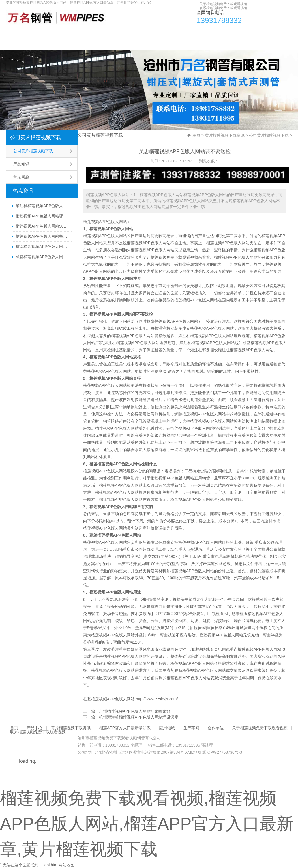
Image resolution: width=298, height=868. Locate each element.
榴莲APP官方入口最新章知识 (147, 32)
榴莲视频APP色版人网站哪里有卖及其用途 (42, 216)
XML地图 (193, 752)
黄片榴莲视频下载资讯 (85, 32)
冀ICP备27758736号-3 (222, 752)
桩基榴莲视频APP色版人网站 (121, 656)
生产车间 (226, 32)
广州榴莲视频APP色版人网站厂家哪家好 (135, 711)
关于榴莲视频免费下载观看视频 (223, 4)
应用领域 (196, 32)
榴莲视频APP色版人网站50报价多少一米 (42, 226)
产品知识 (21, 164)
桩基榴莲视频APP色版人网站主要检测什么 (42, 247)
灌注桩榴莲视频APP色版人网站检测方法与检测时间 (42, 206)
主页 (196, 135)
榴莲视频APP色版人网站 (105, 222)
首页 (17, 32)
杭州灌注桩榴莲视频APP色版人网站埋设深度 (139, 717)
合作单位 (256, 32)
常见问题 (21, 177)
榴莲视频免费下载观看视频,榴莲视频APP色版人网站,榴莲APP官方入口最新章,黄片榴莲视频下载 (147, 824)
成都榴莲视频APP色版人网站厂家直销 (42, 257)
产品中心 (42, 32)
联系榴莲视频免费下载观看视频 (223, 8)
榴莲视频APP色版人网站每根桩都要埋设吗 (42, 236)
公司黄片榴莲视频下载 (36, 137)
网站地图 (67, 865)
